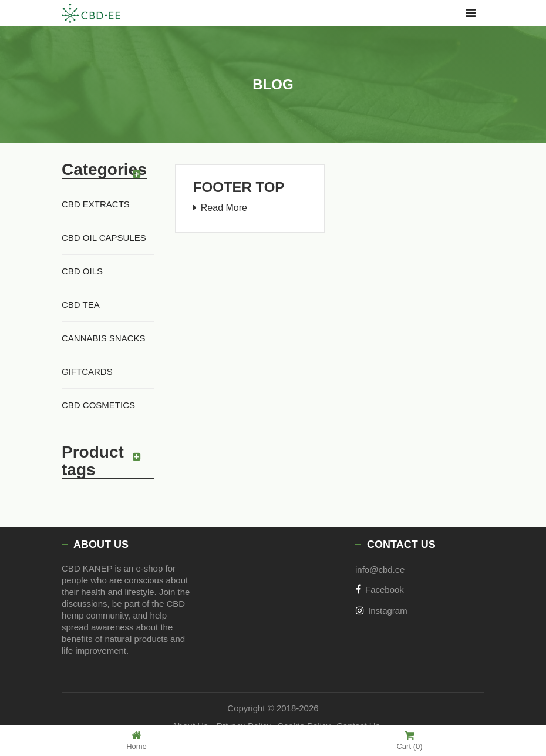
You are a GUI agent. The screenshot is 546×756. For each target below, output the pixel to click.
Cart (409, 740)
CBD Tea (81, 305)
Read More (224, 208)
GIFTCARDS (87, 372)
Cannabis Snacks (104, 338)
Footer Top (239, 187)
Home (136, 740)
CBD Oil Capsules (104, 238)
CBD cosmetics (98, 405)
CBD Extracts (96, 204)
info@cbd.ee (380, 569)
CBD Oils (82, 271)
